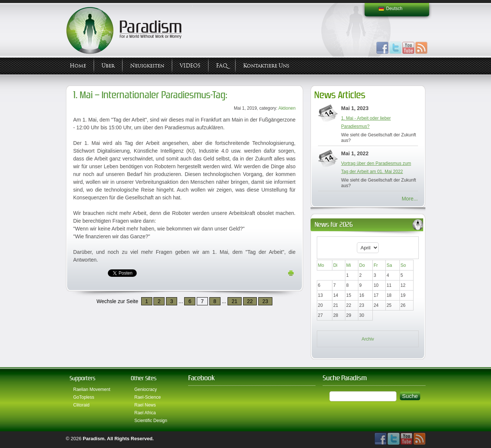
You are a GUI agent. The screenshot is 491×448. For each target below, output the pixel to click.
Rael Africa (145, 413)
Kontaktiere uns (266, 66)
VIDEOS (190, 66)
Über (108, 66)
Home (78, 66)
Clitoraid (82, 405)
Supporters (82, 378)
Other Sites (144, 378)
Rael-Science (148, 397)
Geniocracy (146, 389)
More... (410, 199)
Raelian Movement (92, 389)
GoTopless (84, 397)
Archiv (368, 339)
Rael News (145, 405)
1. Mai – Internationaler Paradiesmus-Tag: (150, 95)
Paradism (94, 439)
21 (235, 301)
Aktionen (287, 108)
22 (250, 301)
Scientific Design (151, 421)
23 (265, 301)
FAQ (222, 66)
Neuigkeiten (147, 66)
